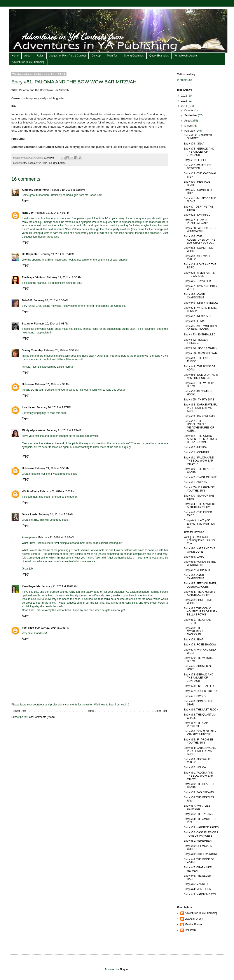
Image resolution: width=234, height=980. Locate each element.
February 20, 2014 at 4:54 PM (52, 384)
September (191, 115)
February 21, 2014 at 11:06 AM (56, 538)
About (28, 56)
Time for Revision (194, 532)
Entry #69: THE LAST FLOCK (201, 710)
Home (15, 56)
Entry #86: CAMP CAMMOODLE (194, 577)
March (188, 126)
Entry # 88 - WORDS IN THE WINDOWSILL (201, 230)
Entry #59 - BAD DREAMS (199, 416)
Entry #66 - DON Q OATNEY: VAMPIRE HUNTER (201, 376)
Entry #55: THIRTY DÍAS (198, 814)
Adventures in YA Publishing (28, 62)
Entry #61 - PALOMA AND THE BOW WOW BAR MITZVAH (199, 461)
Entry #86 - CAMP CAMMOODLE (194, 296)
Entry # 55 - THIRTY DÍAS (199, 400)
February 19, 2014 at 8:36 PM (64, 277)
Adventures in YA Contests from (72, 36)
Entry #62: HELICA (195, 767)
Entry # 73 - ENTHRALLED (200, 335)
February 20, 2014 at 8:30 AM (51, 300)
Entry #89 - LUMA (194, 321)
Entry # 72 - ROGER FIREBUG (196, 341)
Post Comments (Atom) (41, 717)
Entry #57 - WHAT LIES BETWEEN (197, 167)
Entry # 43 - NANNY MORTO (201, 348)
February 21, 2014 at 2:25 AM (64, 430)
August (189, 121)
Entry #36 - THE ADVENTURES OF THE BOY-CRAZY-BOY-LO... (199, 240)
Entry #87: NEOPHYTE (197, 570)
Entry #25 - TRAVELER (197, 281)
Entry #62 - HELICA (195, 447)
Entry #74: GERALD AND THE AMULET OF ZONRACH (198, 678)
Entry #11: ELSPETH (196, 160)
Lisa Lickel (29, 407)
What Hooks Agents (186, 56)
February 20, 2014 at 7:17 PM (54, 407)
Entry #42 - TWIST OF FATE (200, 477)
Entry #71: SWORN (195, 696)
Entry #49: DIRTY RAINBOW (201, 854)
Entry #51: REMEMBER (198, 841)
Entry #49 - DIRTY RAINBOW (201, 303)
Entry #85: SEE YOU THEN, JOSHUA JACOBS (200, 585)
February (190, 131)
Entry (24, 163)
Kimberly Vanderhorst (36, 190)
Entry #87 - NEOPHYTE (198, 316)
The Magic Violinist (34, 277)
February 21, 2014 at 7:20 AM (57, 491)
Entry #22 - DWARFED (197, 215)
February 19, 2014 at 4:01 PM (52, 213)
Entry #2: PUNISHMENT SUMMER (198, 137)
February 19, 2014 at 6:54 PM (57, 254)
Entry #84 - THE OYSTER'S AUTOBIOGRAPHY (200, 506)
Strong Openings (134, 56)
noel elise (28, 628)
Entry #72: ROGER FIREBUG (201, 691)
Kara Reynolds (31, 586)
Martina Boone (193, 924)
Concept (96, 56)
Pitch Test (113, 56)
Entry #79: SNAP (194, 640)
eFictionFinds (30, 491)
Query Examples (159, 56)
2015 (185, 101)
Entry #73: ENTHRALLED (199, 686)
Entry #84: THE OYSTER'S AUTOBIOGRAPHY (200, 593)
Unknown (28, 384)
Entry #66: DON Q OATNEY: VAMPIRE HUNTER (200, 733)
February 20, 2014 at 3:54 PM (61, 350)
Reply (25, 201)
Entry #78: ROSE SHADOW (200, 645)
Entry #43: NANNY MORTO (200, 894)
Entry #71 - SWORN (196, 482)
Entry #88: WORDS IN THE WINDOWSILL (200, 563)
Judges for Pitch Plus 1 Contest (67, 56)
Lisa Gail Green (194, 919)
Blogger (124, 969)
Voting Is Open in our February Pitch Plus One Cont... (200, 540)
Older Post (161, 711)
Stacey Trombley (32, 350)
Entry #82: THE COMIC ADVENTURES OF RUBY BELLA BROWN (200, 612)
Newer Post (19, 711)
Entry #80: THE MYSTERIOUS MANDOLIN (194, 631)
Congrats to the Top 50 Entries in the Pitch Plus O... (199, 524)
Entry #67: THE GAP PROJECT (196, 724)
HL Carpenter (30, 254)
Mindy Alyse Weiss (34, 430)
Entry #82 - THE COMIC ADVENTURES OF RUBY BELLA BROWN (200, 439)
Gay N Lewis (30, 515)
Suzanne (27, 324)
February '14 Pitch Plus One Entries (47, 163)
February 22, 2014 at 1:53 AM (52, 628)
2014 (185, 106)
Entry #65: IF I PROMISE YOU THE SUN (198, 741)
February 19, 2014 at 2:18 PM (68, 190)
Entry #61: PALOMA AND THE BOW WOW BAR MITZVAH (198, 776)
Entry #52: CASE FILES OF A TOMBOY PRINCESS (201, 834)
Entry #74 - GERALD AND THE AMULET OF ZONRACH (199, 152)
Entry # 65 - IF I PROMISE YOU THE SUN (199, 489)
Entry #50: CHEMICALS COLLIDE (198, 848)
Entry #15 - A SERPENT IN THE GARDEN (199, 274)
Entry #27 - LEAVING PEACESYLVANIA (196, 222)
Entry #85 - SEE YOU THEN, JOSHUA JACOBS (201, 328)
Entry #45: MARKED (196, 884)
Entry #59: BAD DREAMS (199, 792)
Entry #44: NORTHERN (197, 889)
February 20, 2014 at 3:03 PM (51, 324)
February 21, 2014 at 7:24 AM (56, 515)
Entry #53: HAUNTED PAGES (201, 827)
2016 (185, 96)
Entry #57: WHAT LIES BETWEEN (197, 807)
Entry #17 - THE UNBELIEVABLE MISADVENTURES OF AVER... (199, 426)
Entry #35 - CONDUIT (196, 452)
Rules (40, 56)
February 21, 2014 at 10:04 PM (59, 586)
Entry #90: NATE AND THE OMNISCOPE (199, 550)
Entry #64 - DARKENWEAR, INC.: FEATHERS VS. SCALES (200, 408)
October (189, 110)
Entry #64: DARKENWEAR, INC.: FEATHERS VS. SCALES (200, 751)
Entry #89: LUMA (194, 557)
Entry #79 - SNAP (194, 144)
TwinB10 (27, 300)
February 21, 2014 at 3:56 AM (52, 468)
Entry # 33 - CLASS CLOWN (200, 353)
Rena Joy (28, 213)
